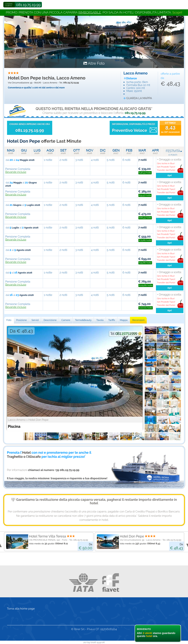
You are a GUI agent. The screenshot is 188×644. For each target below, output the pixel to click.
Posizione (21, 320)
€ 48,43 (170, 84)
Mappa (124, 320)
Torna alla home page (21, 609)
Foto (9, 320)
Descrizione (50, 320)
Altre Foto (96, 63)
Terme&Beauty (83, 320)
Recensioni (138, 320)
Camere (66, 320)
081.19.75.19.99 (28, 5)
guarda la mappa (139, 98)
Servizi (35, 320)
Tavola (100, 320)
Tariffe (112, 320)
